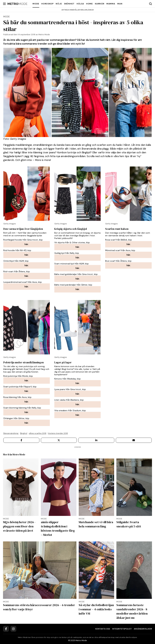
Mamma (111, 4)
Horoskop (47, 4)
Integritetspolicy (122, 629)
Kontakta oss (103, 629)
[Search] (150, 4)
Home (90, 4)
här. (26, 244)
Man (120, 4)
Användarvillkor (143, 629)
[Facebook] (6, 629)
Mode (36, 4)
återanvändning (11, 433)
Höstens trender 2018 (58, 433)
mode (7, 17)
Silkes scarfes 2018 (38, 433)
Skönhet (69, 4)
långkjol (24, 433)
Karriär (100, 4)
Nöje (59, 4)
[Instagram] (13, 629)
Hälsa (80, 4)
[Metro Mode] (17, 4)
